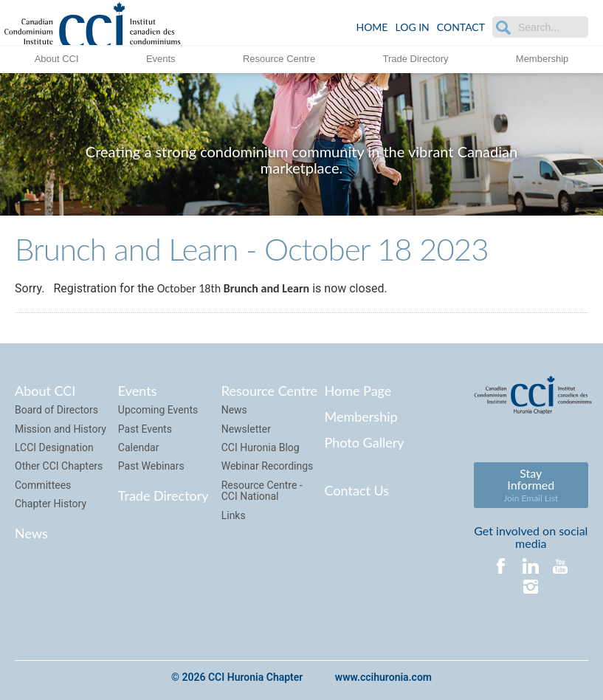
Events (161, 59)
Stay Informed (531, 485)
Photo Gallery (365, 442)
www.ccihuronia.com (383, 677)
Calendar (139, 447)
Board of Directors (56, 410)
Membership (542, 59)
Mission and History (61, 429)
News (31, 533)
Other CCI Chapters (59, 466)
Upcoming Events (158, 410)
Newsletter (246, 429)
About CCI (57, 59)
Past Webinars (151, 466)
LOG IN (412, 27)
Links (234, 515)
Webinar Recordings (268, 466)
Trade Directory (415, 59)
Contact (461, 27)
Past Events (145, 429)
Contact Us (357, 490)
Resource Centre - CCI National (262, 491)
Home (372, 27)
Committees (43, 485)
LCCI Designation (54, 447)
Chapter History (51, 504)
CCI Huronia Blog (261, 447)
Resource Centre (279, 59)
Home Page (358, 391)
